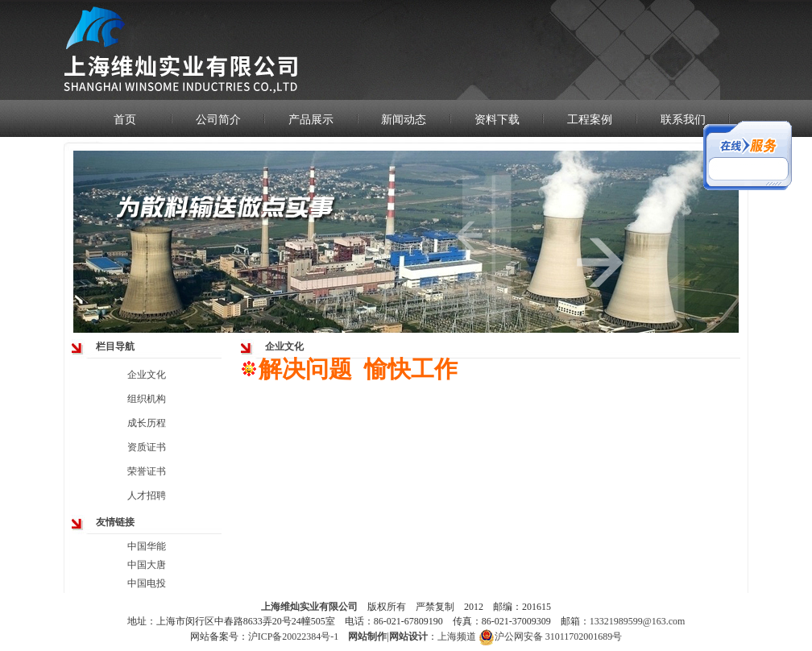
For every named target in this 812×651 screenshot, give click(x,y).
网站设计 (408, 636)
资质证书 (147, 447)
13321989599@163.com (638, 621)
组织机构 (147, 399)
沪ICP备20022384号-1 (294, 636)
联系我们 (683, 120)
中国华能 (147, 546)
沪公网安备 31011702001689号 (551, 637)
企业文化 (147, 375)
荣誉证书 (147, 471)
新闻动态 (404, 120)
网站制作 (367, 636)
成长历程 (147, 423)
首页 (125, 120)
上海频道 (457, 636)
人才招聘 (147, 496)
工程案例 (590, 120)
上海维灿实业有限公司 (309, 607)
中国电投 (147, 583)
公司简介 (218, 120)
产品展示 (311, 120)
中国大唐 (147, 565)
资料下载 (497, 120)
